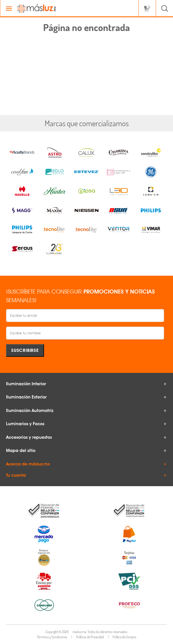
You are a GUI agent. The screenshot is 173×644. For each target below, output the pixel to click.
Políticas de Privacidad (90, 637)
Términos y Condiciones (52, 637)
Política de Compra (124, 637)
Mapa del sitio (21, 451)
